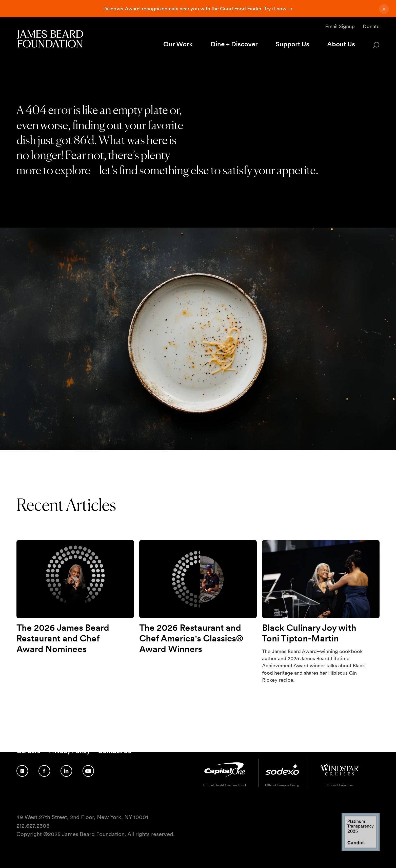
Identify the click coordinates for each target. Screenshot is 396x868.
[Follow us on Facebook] (44, 771)
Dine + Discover (234, 44)
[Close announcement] (384, 9)
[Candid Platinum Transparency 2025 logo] (361, 850)
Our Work (178, 44)
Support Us (292, 44)
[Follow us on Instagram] (22, 771)
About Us (341, 44)
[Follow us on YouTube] (88, 771)
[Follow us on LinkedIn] (66, 771)
